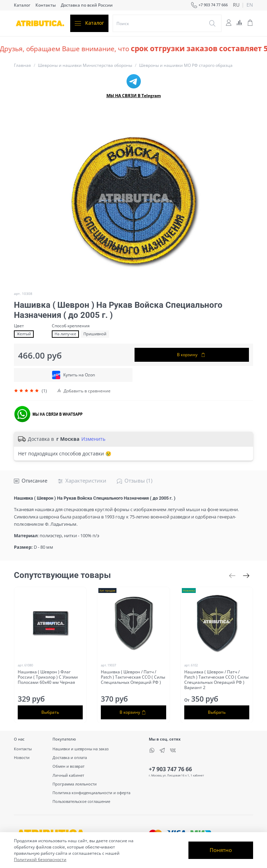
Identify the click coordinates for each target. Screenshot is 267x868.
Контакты (46, 5)
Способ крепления (71, 326)
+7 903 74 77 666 (209, 5)
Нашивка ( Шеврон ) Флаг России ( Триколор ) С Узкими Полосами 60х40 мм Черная (48, 677)
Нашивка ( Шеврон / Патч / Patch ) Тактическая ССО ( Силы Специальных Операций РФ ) (133, 677)
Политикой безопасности (40, 859)
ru (236, 5)
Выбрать (50, 712)
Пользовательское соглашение (81, 801)
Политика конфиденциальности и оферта (91, 793)
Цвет (19, 326)
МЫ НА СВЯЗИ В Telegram (134, 96)
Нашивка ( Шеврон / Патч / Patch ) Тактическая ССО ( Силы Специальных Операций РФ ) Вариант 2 (216, 679)
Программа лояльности (75, 784)
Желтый (24, 334)
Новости (22, 757)
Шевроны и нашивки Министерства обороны (85, 65)
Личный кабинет (68, 775)
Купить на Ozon (73, 375)
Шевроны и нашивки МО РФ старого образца (186, 65)
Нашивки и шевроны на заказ (80, 749)
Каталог (22, 5)
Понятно (221, 850)
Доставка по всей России (87, 5)
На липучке (65, 334)
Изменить (93, 439)
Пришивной (95, 334)
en (250, 5)
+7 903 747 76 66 (170, 769)
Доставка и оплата (70, 757)
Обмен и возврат (68, 766)
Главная (22, 65)
